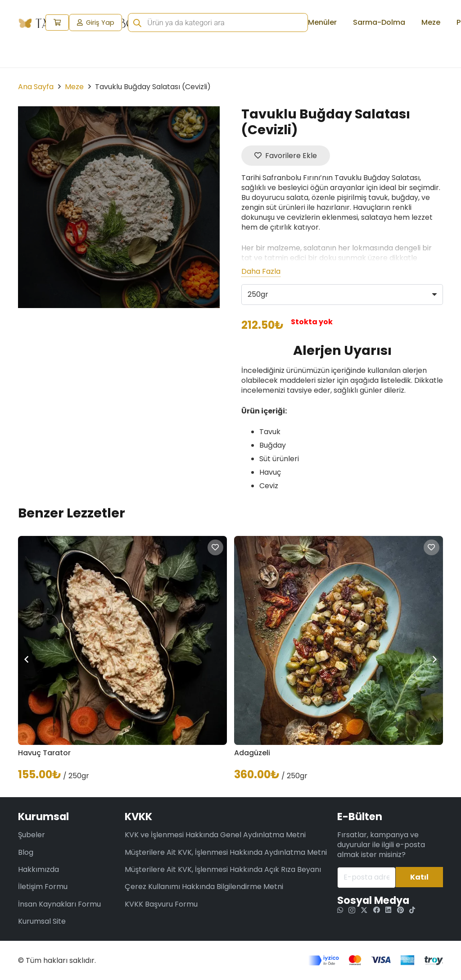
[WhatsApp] (340, 910)
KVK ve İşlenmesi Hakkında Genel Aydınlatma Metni (215, 835)
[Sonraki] (434, 659)
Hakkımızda (38, 869)
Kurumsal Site (42, 921)
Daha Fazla (261, 272)
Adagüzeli (252, 753)
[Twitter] (364, 910)
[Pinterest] (400, 910)
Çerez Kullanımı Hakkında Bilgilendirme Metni (204, 887)
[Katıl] (419, 877)
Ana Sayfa (36, 87)
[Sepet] (57, 23)
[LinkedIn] (388, 910)
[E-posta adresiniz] (366, 878)
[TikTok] (412, 910)
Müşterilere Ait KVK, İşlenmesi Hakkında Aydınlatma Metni (226, 852)
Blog (26, 852)
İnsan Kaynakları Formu (59, 904)
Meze (74, 87)
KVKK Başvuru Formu (161, 904)
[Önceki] (27, 659)
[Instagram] (352, 910)
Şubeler (32, 835)
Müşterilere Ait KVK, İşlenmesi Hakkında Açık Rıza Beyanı (223, 869)
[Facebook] (377, 910)
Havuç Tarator (44, 753)
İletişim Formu (43, 887)
